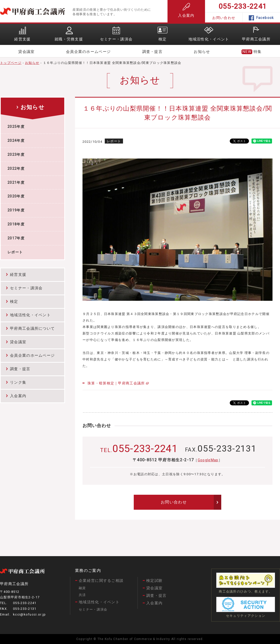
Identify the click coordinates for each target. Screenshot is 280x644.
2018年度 (16, 224)
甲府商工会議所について (32, 328)
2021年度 (16, 183)
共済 (82, 595)
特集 (258, 52)
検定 (14, 302)
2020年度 (16, 196)
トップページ (11, 63)
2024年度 (16, 141)
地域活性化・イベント (30, 315)
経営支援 (18, 275)
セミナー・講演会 (26, 288)
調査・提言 (152, 52)
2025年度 (16, 127)
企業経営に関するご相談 (101, 581)
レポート (15, 252)
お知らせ (202, 52)
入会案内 (186, 11)
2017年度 (16, 238)
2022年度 (16, 169)
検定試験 (154, 581)
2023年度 (16, 155)
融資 (82, 588)
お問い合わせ (224, 18)
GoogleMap (208, 460)
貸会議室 (26, 52)
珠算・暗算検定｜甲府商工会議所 (116, 383)
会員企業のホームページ (88, 52)
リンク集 (18, 382)
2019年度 (16, 210)
